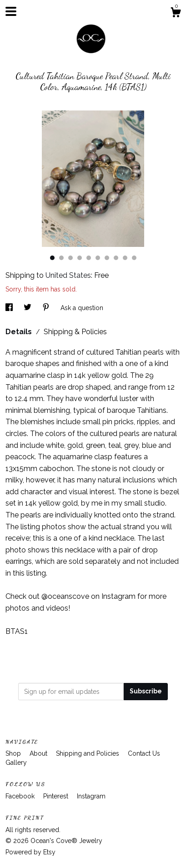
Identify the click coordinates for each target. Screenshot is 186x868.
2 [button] (61, 258)
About (39, 753)
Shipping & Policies (75, 332)
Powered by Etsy (30, 852)
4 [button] (80, 258)
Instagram (91, 796)
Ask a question (82, 308)
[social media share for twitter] (28, 308)
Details (20, 332)
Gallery (16, 763)
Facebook (21, 796)
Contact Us (144, 753)
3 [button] (70, 258)
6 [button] (98, 258)
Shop (14, 753)
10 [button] (134, 258)
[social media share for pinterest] (47, 308)
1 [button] (52, 258)
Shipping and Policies (88, 753)
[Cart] (176, 14)
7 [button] (107, 258)
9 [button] (125, 258)
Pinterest (57, 796)
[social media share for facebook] (10, 308)
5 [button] (89, 258)
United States (68, 275)
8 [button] (116, 258)
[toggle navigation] (11, 11)
